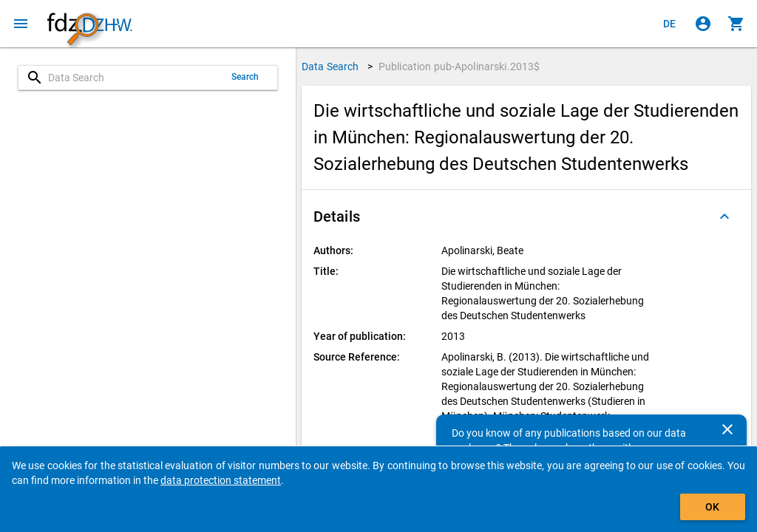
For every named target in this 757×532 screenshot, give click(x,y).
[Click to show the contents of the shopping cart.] (736, 24)
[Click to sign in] (703, 24)
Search (245, 77)
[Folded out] (724, 216)
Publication (459, 66)
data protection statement (221, 480)
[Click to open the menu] (21, 24)
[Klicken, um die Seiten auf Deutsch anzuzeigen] (670, 24)
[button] (526, 216)
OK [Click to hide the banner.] (712, 507)
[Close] (727, 429)
